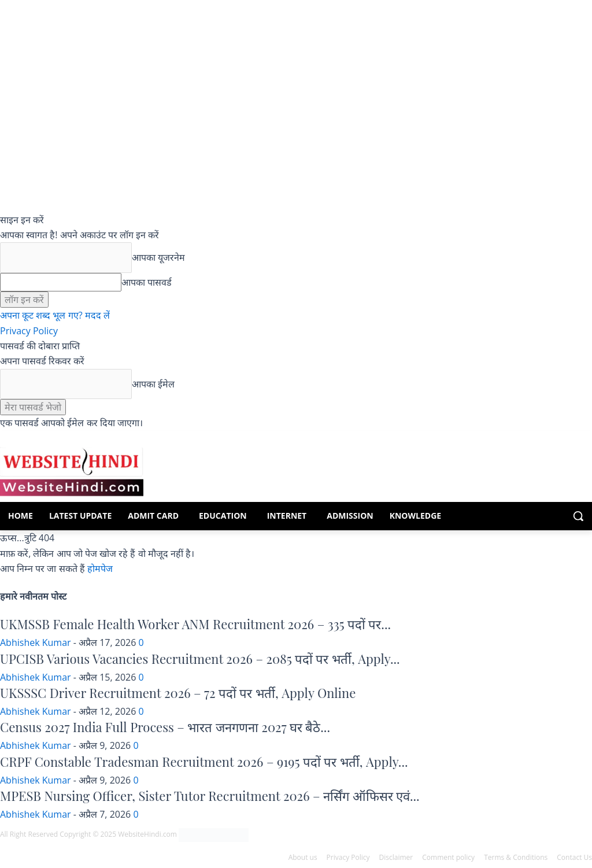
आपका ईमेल (153, 384)
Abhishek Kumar (36, 642)
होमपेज (100, 568)
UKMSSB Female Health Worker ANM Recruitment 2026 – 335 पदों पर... (195, 624)
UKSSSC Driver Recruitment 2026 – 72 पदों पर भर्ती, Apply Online (178, 693)
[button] (578, 516)
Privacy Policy (29, 331)
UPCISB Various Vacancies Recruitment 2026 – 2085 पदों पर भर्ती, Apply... (200, 659)
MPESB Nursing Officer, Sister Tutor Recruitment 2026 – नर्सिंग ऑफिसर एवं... (210, 796)
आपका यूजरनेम (158, 257)
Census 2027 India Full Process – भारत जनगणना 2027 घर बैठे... (165, 727)
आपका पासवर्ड (147, 282)
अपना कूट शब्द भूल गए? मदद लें (55, 315)
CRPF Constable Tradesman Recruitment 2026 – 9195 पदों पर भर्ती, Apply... (204, 762)
